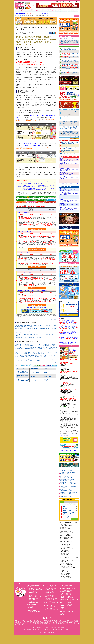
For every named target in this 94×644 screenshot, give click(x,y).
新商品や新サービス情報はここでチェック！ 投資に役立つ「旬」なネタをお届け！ (69, 38)
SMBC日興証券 (34, 369)
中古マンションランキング (65, 534)
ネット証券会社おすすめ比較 (66, 471)
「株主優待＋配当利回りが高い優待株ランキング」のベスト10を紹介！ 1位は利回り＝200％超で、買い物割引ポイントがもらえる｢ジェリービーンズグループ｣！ (70, 118)
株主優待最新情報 (30, 606)
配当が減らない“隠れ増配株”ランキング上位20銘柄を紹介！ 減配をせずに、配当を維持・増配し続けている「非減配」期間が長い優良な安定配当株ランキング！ (70, 133)
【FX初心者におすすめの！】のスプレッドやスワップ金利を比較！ (70, 71)
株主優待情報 (30, 608)
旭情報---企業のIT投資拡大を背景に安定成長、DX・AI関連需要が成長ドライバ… (69, 146)
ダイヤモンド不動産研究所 (57, 629)
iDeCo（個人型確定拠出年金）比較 (68, 588)
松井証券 (33, 376)
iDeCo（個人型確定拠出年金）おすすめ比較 (69, 478)
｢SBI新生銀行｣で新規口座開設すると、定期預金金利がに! (70, 62)
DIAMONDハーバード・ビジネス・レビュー (44, 631)
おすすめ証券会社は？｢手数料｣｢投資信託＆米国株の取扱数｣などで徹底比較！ (69, 60)
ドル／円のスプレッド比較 (66, 578)
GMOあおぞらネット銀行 (69, 193)
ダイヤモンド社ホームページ (40, 627)
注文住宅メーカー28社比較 (65, 540)
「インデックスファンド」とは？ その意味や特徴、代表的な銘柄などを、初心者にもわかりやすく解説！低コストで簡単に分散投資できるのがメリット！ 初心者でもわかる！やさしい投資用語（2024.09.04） (36, 349)
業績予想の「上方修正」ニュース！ (67, 563)
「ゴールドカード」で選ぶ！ (50, 595)
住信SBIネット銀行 (69, 208)
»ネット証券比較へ (52, 383)
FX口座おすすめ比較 (64, 546)
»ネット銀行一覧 (75, 211)
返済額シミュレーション (65, 527)
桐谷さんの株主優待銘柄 (32, 610)
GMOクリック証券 (35, 372)
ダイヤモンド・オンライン (40, 629)
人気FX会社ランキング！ (66, 547)
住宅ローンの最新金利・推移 (66, 526)
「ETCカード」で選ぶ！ (49, 601)
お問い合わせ (32, 627)
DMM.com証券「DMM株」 (69, 170)
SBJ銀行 (69, 201)
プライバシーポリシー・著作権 (55, 627)
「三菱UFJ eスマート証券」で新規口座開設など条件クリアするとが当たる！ (70, 51)
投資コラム (63, 607)
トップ (16, 16)
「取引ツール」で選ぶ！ (32, 600)
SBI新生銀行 (69, 205)
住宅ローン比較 (63, 524)
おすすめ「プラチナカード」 (66, 570)
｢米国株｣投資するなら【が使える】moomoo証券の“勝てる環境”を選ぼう (69, 49)
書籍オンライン (55, 631)
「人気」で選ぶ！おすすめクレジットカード (52, 591)
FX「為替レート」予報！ (65, 579)
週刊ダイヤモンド (48, 629)
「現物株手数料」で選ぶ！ (33, 593)
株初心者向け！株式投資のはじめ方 (68, 479)
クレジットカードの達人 (48, 605)
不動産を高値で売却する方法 (66, 491)
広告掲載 (63, 627)
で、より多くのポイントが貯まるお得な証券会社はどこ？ (69, 57)
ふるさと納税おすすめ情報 (66, 494)
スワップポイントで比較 (65, 552)
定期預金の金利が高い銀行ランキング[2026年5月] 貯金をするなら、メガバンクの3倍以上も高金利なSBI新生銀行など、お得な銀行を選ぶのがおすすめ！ (70, 112)
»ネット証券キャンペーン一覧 (73, 184)
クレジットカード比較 (48, 587)
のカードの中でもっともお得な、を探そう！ (69, 54)
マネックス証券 (48, 376)
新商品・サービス (65, 613)
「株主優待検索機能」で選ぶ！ (33, 603)
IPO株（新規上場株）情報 (66, 590)
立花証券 (46, 372)
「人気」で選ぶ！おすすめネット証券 (34, 588)
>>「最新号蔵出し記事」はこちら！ (66, 436)
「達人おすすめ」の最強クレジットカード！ (52, 588)
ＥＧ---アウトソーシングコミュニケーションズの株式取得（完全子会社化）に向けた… (69, 143)
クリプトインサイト (66, 629)
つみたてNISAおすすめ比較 (67, 585)
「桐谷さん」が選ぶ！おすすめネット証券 (35, 590)
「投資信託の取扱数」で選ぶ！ (33, 598)
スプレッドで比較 (64, 550)
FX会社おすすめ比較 (64, 572)
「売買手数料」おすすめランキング (68, 560)
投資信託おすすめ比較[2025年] (23, 16)
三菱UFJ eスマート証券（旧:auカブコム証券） (69, 181)
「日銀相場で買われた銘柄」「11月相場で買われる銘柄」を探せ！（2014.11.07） (32, 338)
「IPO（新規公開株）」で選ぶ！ (33, 595)
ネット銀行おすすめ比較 (65, 488)
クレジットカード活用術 (48, 604)
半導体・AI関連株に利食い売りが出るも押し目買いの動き (69, 151)
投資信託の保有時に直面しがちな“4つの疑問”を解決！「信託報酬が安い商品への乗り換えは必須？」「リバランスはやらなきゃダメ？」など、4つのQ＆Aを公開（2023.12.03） (36, 360)
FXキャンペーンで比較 (65, 573)
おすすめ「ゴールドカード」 (66, 569)
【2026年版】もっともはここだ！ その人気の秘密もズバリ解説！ (69, 68)
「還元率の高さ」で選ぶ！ (49, 590)
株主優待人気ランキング (32, 609)
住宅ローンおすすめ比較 (65, 489)
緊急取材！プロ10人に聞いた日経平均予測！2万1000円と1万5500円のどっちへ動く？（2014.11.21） (36, 329)
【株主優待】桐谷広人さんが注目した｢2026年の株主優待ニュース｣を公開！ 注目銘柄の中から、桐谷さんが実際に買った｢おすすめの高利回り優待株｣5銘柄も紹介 (70, 128)
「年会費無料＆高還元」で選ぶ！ (50, 593)
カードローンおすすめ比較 (66, 496)
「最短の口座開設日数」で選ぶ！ (34, 591)
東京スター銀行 (69, 189)
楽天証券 (46, 380)
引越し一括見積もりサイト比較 (66, 537)
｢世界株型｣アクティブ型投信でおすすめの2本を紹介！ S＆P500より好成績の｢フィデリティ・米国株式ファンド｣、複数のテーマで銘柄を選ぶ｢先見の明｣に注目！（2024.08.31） (36, 356)
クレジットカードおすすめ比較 (67, 482)
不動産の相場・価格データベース (67, 541)
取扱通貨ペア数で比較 (65, 576)
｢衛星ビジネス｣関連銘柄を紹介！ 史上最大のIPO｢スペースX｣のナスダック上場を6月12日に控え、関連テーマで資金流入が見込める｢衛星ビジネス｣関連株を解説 (70, 123)
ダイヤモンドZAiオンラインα (67, 611)
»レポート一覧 (68, 153)
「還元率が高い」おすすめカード (67, 566)
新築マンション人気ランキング (66, 533)
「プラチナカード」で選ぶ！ (50, 597)
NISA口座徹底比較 (64, 476)
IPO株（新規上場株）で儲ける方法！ (68, 472)
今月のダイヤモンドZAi (66, 606)
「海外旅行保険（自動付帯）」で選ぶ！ (51, 598)
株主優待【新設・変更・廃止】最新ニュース (35, 612)
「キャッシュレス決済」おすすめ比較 (68, 486)
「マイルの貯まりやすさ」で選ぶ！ (51, 594)
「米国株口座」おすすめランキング (68, 562)
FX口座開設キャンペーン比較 (67, 549)
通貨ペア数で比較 (64, 554)
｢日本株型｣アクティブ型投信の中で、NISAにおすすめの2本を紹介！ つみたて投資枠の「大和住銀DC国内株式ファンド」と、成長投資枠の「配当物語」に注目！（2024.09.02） (36, 353)
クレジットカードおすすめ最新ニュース (51, 607)
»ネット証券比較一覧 (63, 184)
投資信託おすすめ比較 (65, 475)
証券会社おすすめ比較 (64, 559)
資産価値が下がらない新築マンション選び (69, 492)
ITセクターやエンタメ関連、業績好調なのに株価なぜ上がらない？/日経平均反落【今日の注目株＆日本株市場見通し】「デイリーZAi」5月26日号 (69, 42)
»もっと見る (55, 362)
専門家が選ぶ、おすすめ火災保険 (67, 536)
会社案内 (47, 627)
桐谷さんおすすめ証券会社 (66, 481)
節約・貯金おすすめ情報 (65, 495)
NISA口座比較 (64, 587)
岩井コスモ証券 (21, 369)
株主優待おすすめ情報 (65, 474)
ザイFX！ (63, 615)
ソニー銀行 (69, 197)
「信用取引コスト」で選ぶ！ (33, 594)
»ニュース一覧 (62, 153)
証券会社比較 (30, 587)
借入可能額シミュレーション (66, 529)
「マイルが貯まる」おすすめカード (68, 568)
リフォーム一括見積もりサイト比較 (67, 539)
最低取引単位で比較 (65, 553)
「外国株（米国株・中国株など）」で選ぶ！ (35, 597)
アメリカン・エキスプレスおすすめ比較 (69, 484)
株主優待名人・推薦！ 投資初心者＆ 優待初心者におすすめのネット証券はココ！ (69, 73)
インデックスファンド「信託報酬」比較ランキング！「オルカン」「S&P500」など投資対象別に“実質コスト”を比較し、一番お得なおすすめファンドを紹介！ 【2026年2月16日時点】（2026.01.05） (36, 345)
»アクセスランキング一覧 (75, 137)
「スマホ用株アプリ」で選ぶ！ (33, 601)
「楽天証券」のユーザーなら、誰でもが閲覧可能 (69, 65)
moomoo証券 (34, 380)
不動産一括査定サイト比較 (66, 531)
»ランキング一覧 (74, 153)
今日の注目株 (64, 609)
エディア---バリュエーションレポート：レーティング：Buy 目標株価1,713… (69, 148)
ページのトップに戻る (53, 320)
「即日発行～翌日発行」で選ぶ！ (50, 600)
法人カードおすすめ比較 (65, 485)
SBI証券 (46, 369)
